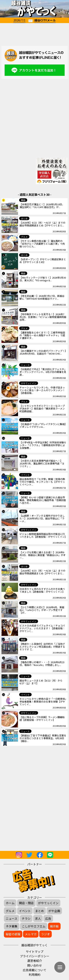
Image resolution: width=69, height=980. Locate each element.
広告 (48, 918)
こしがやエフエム (34, 926)
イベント (25, 911)
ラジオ (45, 934)
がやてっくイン (48, 903)
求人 (38, 918)
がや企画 (54, 911)
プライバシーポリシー (35, 956)
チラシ (26, 918)
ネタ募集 (12, 926)
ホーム (10, 903)
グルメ (10, 911)
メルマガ (31, 934)
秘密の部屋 (13, 934)
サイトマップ (35, 951)
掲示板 (54, 926)
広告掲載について (35, 970)
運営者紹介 (35, 961)
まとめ (40, 911)
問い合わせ (35, 965)
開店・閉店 (26, 903)
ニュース (11, 918)
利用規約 (35, 975)
